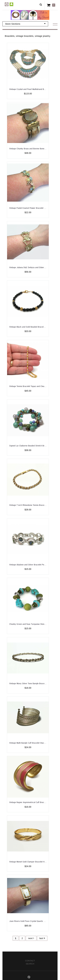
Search (30, 964)
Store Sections (25, 24)
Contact (30, 961)
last (42, 938)
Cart (49, 5)
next (31, 938)
